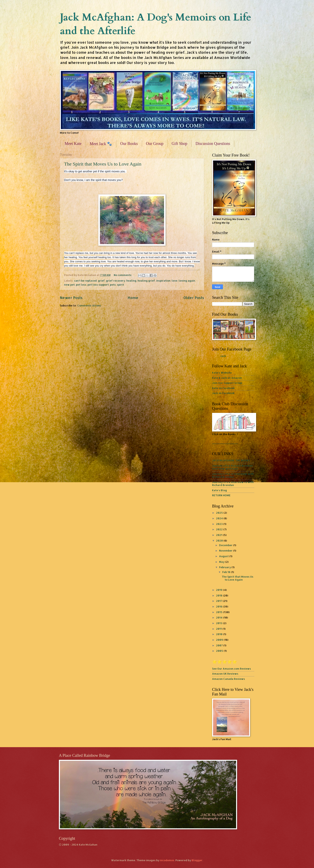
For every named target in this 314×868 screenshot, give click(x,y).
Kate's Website (222, 373)
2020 (220, 541)
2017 (219, 601)
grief (101, 281)
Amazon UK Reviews (225, 674)
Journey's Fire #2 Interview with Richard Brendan (233, 475)
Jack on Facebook (223, 393)
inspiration (163, 281)
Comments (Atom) (89, 305)
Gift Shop (179, 143)
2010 (220, 634)
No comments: (123, 275)
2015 (220, 612)
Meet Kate (73, 143)
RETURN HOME (221, 495)
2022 (220, 529)
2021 (219, 535)
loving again (187, 281)
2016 (219, 606)
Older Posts (194, 298)
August (224, 556)
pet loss (81, 285)
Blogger (197, 860)
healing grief (146, 281)
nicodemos (167, 860)
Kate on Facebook (223, 388)
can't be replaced (85, 281)
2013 (219, 623)
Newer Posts (71, 298)
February (225, 567)
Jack (223, 356)
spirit (120, 285)
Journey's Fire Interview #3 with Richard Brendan (233, 484)
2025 (220, 513)
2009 (220, 640)
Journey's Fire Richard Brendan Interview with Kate (232, 467)
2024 (220, 518)
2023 (220, 524)
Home (133, 298)
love (175, 281)
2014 (220, 617)
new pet (69, 285)
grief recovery (116, 281)
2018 (219, 595)
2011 (219, 629)
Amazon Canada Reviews (228, 679)
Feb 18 (227, 572)
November (226, 551)
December (226, 545)
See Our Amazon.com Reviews (231, 669)
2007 (220, 645)
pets (113, 285)
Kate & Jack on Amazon (227, 378)
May (222, 562)
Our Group (155, 143)
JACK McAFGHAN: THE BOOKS (231, 460)
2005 (220, 651)
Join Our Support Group (227, 383)
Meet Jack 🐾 (101, 144)
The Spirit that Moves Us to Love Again (103, 164)
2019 (220, 590)
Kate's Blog (219, 490)
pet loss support (98, 285)
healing (131, 281)
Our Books (129, 143)
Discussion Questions (213, 143)
